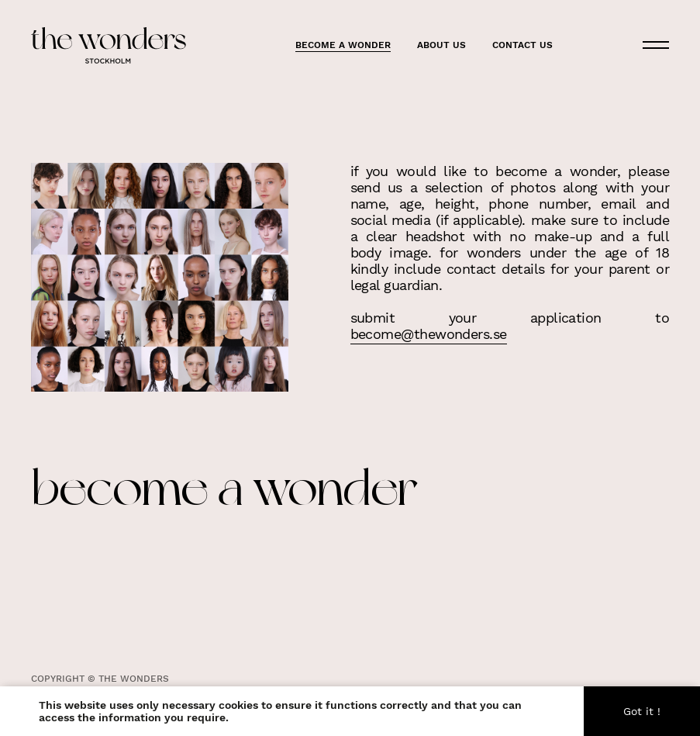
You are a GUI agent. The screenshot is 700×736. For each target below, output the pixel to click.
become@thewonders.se (429, 333)
